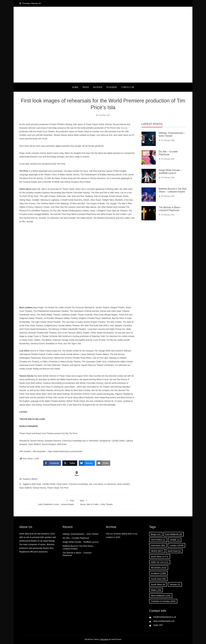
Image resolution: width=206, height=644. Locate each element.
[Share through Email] (103, 463)
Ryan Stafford (25, 488)
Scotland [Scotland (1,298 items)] (159, 573)
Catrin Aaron (62, 484)
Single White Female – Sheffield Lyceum (81, 542)
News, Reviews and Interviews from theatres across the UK (103, 27)
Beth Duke (37, 484)
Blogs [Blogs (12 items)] (156, 534)
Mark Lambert (123, 484)
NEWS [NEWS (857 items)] (157, 551)
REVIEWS (98, 87)
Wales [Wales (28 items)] (156, 590)
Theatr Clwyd (53, 488)
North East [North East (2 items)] (174, 551)
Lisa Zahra (98, 484)
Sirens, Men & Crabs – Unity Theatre (106, 502)
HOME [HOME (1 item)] (175, 540)
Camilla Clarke (49, 484)
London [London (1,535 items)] (177, 545)
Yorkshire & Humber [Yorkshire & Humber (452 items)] (163, 601)
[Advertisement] (103, 61)
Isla (91, 484)
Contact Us (128, 87)
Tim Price (64, 488)
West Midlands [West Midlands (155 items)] (161, 596)
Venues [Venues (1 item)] (175, 584)
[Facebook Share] (52, 463)
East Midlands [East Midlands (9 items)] (174, 534)
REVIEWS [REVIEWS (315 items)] (159, 568)
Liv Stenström (110, 484)
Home (75, 87)
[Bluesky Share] (87, 463)
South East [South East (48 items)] (158, 579)
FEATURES (112, 87)
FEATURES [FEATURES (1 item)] (158, 540)
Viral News (104, 639)
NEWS (86, 87)
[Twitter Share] (70, 463)
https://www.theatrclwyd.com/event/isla (65, 451)
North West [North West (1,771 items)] (160, 557)
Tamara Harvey (39, 488)
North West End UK (103, 21)
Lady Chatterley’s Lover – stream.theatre (48, 502)
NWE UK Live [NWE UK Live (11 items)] (160, 562)
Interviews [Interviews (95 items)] (158, 545)
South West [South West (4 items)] (158, 584)
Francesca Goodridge (78, 484)
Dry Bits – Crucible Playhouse (76, 538)
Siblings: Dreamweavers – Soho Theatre (81, 534)
